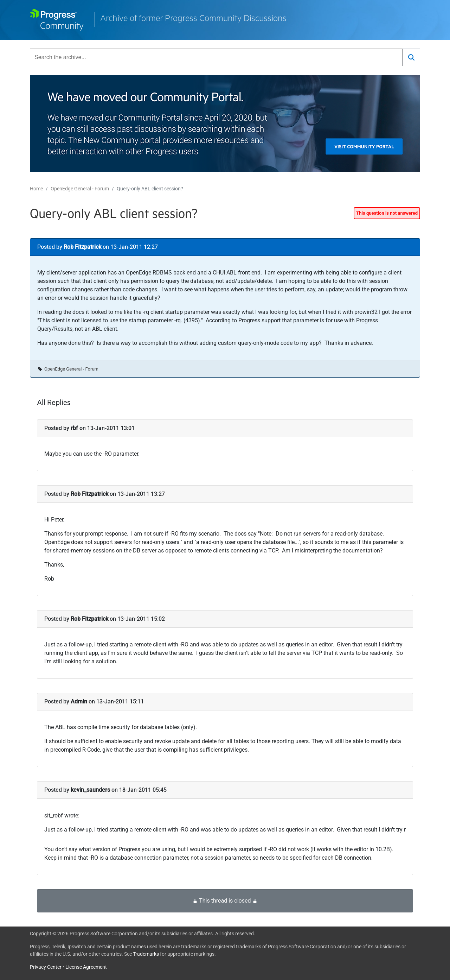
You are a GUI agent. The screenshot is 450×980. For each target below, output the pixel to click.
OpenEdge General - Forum (80, 189)
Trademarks (146, 954)
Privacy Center (46, 967)
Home (36, 189)
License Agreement (86, 967)
